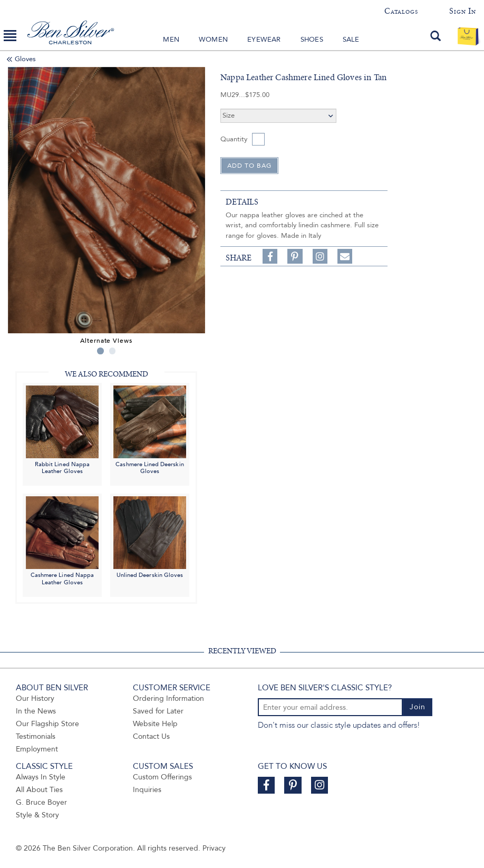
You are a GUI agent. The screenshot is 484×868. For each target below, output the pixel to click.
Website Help (155, 724)
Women (213, 40)
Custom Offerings (162, 777)
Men (171, 40)
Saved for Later (158, 711)
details (242, 202)
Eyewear (264, 40)
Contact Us (151, 736)
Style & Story (37, 815)
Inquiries (147, 790)
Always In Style (41, 777)
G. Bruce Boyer (41, 802)
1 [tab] (100, 351)
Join (418, 707)
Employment (37, 749)
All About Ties (39, 790)
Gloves (25, 59)
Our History (35, 698)
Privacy (214, 848)
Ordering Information (168, 698)
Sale (351, 40)
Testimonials (36, 736)
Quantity (234, 139)
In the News (36, 711)
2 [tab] (113, 351)
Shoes (312, 40)
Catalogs (401, 11)
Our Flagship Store (47, 724)
